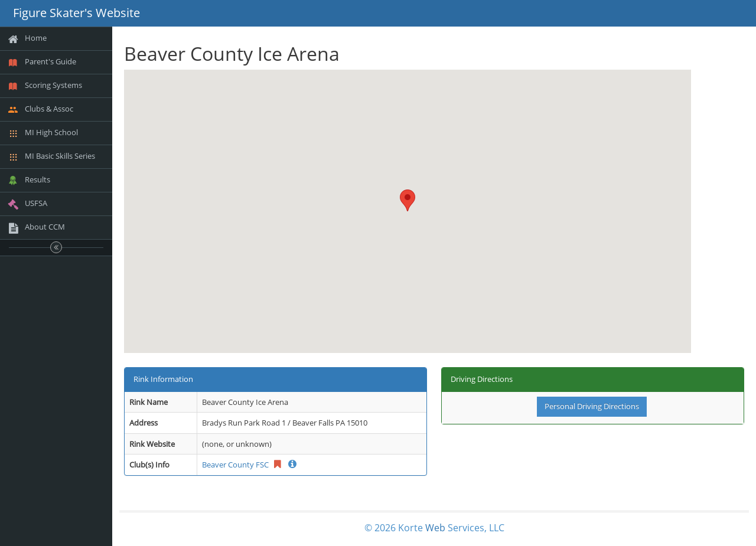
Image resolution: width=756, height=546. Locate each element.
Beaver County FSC (235, 465)
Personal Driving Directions (592, 406)
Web (435, 528)
